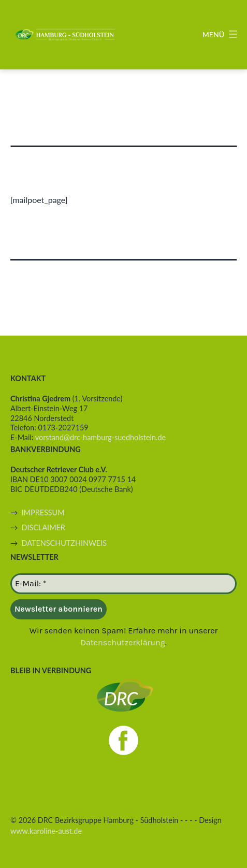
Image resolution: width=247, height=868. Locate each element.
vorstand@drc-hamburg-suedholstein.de (100, 437)
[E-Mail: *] (124, 584)
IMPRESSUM (43, 512)
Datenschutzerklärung (122, 642)
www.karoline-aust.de (46, 831)
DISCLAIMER (43, 527)
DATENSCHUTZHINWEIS (64, 543)
